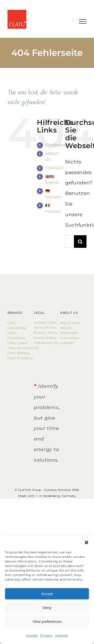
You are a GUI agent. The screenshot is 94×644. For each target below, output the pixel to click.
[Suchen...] (70, 242)
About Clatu (70, 323)
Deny (47, 608)
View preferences (47, 621)
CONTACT (55, 168)
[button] (86, 543)
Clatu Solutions (20, 348)
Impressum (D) (47, 343)
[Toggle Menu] (83, 21)
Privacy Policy (46, 333)
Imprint (62, 635)
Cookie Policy (46, 338)
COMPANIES (57, 145)
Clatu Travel (17, 343)
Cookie (32, 635)
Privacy (46, 635)
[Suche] (80, 242)
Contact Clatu (45, 323)
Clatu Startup (19, 353)
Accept (47, 594)
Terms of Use (45, 328)
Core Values (70, 338)
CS (36, 348)
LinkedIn (67, 343)
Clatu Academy (20, 358)
